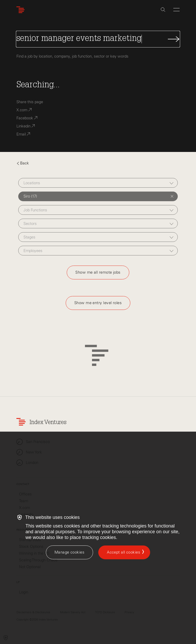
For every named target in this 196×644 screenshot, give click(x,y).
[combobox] (98, 183)
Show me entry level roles (98, 303)
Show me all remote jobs (98, 272)
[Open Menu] (176, 10)
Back (23, 163)
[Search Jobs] (98, 39)
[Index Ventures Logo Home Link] (22, 10)
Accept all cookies (124, 552)
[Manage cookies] (69, 552)
